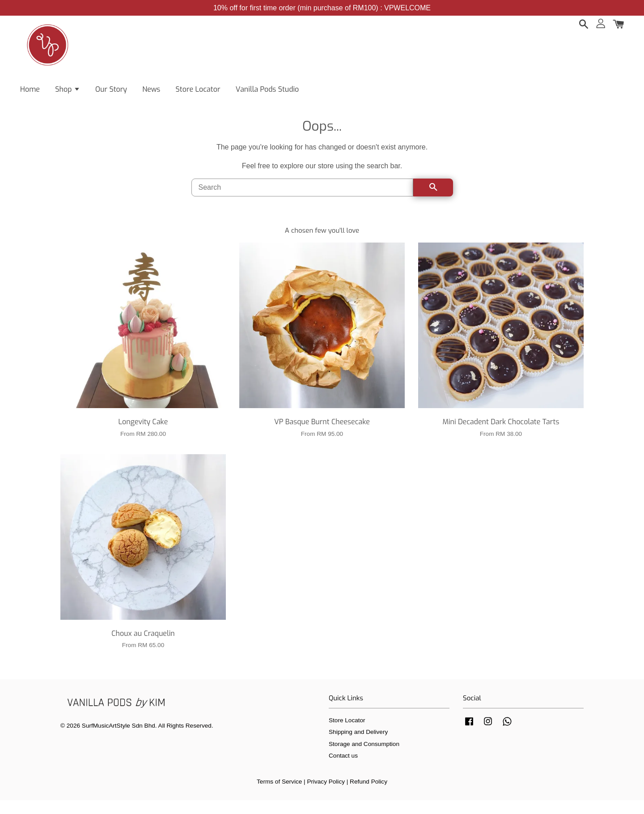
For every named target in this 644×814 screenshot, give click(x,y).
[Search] (302, 201)
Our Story (111, 94)
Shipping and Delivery (358, 746)
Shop (67, 94)
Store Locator (198, 94)
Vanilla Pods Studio (267, 94)
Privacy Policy (326, 795)
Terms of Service (279, 795)
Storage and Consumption (364, 758)
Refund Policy (369, 795)
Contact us (343, 769)
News (151, 94)
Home (30, 94)
